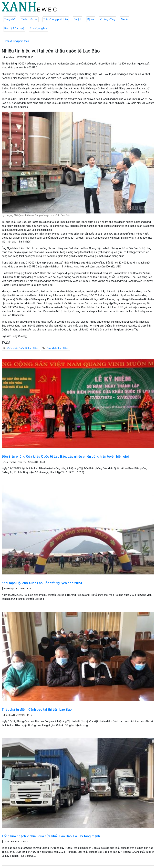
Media (125, 19)
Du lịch (78, 19)
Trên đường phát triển (56, 19)
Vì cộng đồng (107, 19)
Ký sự (91, 19)
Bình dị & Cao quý (14, 28)
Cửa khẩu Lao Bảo (57, 348)
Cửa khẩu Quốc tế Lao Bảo (22, 348)
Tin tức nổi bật (29, 19)
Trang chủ (10, 19)
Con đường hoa (39, 28)
